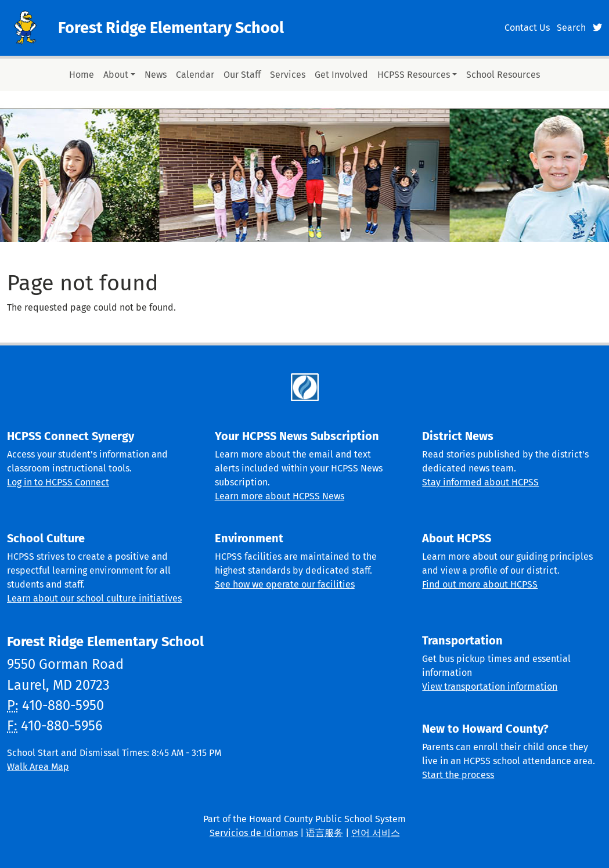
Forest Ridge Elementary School (171, 28)
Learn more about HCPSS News (280, 496)
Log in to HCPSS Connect (58, 482)
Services (288, 75)
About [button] (116, 75)
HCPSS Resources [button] (414, 75)
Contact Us (527, 28)
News (156, 75)
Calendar (195, 75)
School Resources (503, 75)
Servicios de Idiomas (254, 833)
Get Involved (341, 75)
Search (571, 28)
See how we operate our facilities (285, 584)
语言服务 (325, 833)
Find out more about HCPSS (480, 584)
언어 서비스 (376, 833)
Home (82, 75)
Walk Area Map (38, 767)
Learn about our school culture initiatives (94, 598)
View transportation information (490, 687)
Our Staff (242, 75)
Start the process (458, 775)
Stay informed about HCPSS (480, 482)
